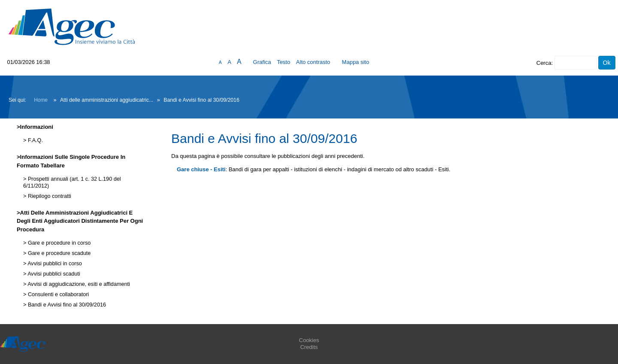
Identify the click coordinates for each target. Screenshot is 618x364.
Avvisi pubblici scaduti (53, 274)
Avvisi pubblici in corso (54, 264)
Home (41, 100)
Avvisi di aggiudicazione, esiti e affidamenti (78, 284)
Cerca (544, 63)
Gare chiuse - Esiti (201, 169)
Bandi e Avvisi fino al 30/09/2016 (66, 305)
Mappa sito (356, 62)
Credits (309, 347)
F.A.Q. (35, 140)
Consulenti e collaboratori (58, 294)
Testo (283, 62)
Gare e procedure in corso (58, 243)
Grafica (262, 62)
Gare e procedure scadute (58, 253)
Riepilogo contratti (48, 196)
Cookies (309, 340)
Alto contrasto (313, 62)
